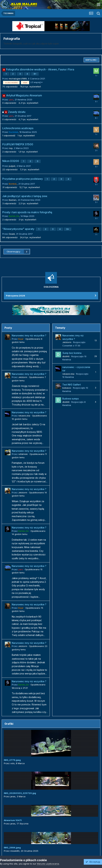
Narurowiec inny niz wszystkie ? (29, 336)
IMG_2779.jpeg (12, 760)
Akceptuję (93, 862)
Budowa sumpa (70, 399)
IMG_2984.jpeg (12, 848)
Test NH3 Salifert (72, 385)
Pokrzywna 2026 (16, 296)
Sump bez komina (72, 353)
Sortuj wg (91, 60)
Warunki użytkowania (48, 864)
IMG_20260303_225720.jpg (20, 793)
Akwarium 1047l (13, 820)
